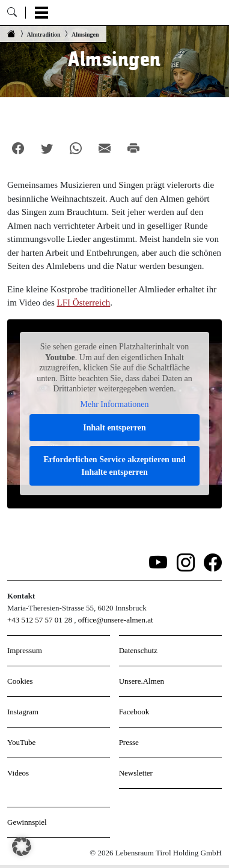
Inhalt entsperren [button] (114, 428)
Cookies (20, 681)
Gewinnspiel (27, 822)
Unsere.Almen (142, 681)
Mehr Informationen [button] (115, 404)
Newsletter (136, 773)
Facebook (134, 712)
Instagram (23, 712)
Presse (129, 742)
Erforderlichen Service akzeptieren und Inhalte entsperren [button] (114, 466)
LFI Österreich (84, 303)
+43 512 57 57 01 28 (40, 620)
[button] (22, 846)
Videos (18, 773)
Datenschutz (138, 650)
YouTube (21, 742)
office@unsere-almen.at (116, 620)
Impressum (25, 650)
